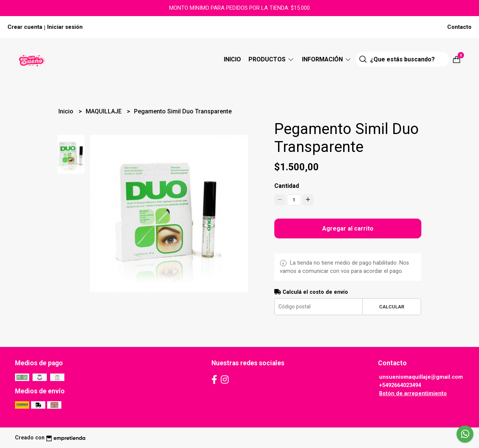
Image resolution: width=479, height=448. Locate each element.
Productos (271, 59)
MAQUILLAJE (104, 111)
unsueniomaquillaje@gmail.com (421, 377)
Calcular (392, 307)
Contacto (459, 27)
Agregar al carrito (348, 228)
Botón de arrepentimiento (413, 394)
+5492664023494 (400, 385)
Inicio (232, 59)
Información (327, 59)
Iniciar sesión (65, 27)
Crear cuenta (25, 27)
